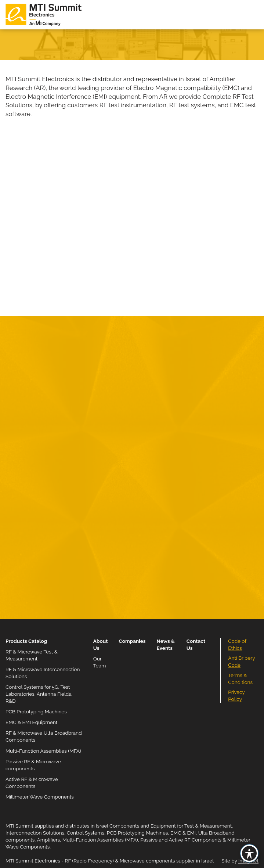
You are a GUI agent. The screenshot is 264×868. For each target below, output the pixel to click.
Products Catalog (26, 641)
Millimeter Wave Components (40, 797)
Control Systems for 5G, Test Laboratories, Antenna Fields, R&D (39, 694)
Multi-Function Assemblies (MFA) (43, 751)
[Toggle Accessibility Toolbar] (249, 853)
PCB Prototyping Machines (36, 712)
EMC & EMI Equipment (31, 722)
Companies (132, 641)
